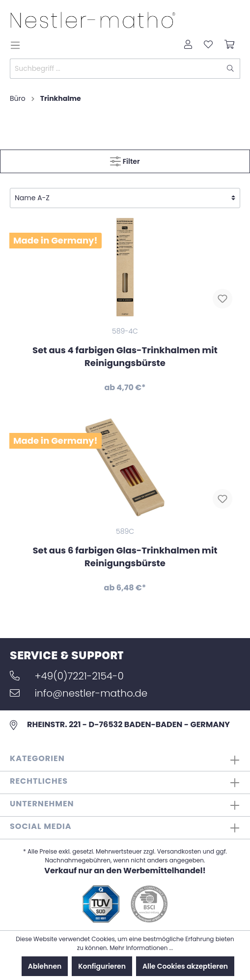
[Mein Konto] (188, 45)
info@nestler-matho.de (79, 693)
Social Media (41, 826)
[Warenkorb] (229, 45)
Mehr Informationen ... (141, 948)
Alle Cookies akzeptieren (185, 966)
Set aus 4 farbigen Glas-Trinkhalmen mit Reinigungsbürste (125, 356)
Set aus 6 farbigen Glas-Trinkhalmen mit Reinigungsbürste (125, 557)
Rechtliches (39, 781)
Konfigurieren (102, 966)
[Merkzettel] (208, 45)
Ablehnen (45, 966)
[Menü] (18, 45)
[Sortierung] (125, 198)
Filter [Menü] (125, 160)
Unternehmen (42, 804)
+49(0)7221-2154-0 (67, 676)
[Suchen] (231, 69)
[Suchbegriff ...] (116, 69)
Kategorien (37, 758)
